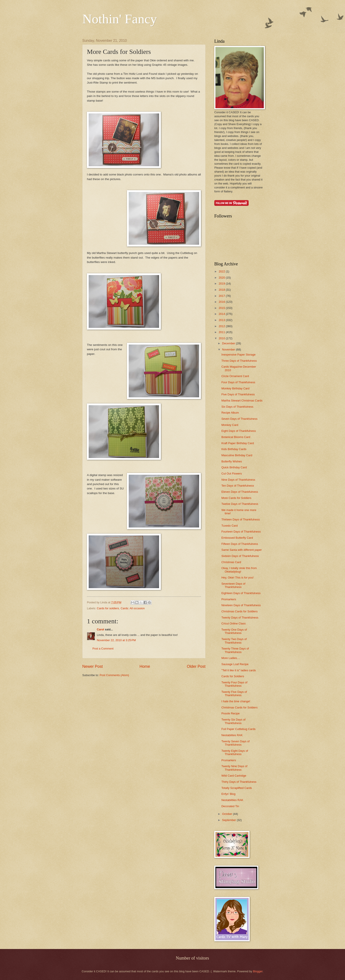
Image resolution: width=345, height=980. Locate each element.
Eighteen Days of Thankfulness (241, 593)
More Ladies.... (231, 658)
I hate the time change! (236, 701)
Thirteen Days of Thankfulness (240, 519)
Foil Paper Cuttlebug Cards (238, 729)
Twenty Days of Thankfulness (240, 618)
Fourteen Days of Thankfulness (241, 532)
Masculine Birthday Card (237, 455)
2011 (222, 332)
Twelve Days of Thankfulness (240, 504)
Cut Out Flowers (232, 474)
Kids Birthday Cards (234, 449)
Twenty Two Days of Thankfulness (234, 641)
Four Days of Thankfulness (238, 382)
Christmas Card (231, 562)
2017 (222, 296)
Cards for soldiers (108, 608)
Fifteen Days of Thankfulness (240, 544)
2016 (222, 302)
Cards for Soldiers (233, 676)
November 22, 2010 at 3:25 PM (116, 640)
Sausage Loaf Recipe (235, 664)
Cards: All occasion (133, 608)
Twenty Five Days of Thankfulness (234, 693)
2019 (222, 284)
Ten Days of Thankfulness (238, 486)
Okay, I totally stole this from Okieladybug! (239, 570)
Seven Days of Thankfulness (239, 419)
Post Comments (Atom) (114, 675)
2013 (222, 320)
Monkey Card (230, 425)
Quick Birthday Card (234, 467)
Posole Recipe (230, 713)
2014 (222, 314)
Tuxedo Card (229, 526)
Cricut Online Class (233, 623)
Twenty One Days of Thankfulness (234, 631)
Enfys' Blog (228, 794)
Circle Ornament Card (235, 376)
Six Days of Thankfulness (237, 407)
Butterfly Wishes (232, 461)
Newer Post (93, 666)
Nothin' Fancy (120, 19)
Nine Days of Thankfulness (238, 480)
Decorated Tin (230, 806)
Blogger (258, 971)
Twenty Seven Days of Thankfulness (235, 743)
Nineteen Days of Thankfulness (241, 605)
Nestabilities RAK (232, 800)
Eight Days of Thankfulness (239, 431)
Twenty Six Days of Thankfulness (233, 721)
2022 (222, 271)
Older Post (196, 666)
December (229, 343)
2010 (222, 338)
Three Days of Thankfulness (239, 361)
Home (145, 666)
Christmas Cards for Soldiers (239, 611)
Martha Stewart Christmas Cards (242, 401)
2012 (222, 326)
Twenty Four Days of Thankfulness (234, 684)
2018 (222, 290)
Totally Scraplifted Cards (237, 788)
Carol (100, 629)
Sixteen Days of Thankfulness (240, 556)
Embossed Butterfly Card (237, 538)
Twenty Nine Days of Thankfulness (234, 768)
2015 (222, 308)
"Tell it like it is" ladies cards (239, 670)
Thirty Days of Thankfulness (239, 782)
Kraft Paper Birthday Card (238, 443)
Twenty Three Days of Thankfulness (235, 650)
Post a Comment (103, 649)
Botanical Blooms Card (236, 437)
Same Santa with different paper (242, 550)
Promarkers (229, 599)
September (229, 820)
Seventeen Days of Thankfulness (233, 585)
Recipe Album (230, 413)
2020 (222, 278)
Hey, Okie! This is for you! (237, 578)
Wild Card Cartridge (234, 776)
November (229, 349)
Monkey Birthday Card (235, 388)
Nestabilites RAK (232, 735)
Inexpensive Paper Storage (238, 355)
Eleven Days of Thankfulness (240, 492)
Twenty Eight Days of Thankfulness (235, 752)
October (227, 814)
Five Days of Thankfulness (238, 394)
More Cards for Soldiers (236, 498)
